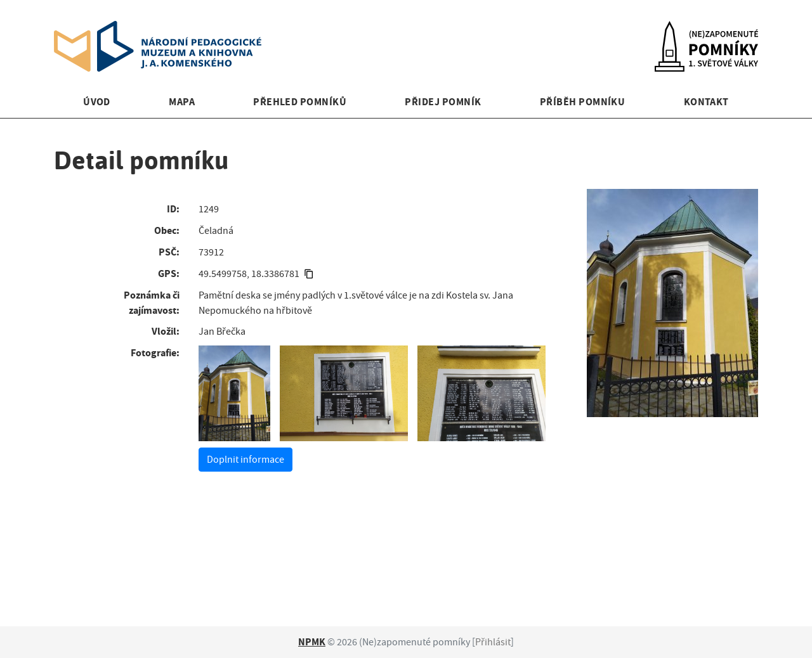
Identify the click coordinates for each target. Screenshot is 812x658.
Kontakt (706, 102)
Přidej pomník (443, 102)
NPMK (312, 642)
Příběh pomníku (583, 102)
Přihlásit (493, 642)
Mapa (182, 102)
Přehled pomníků (300, 102)
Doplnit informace (246, 460)
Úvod (97, 102)
